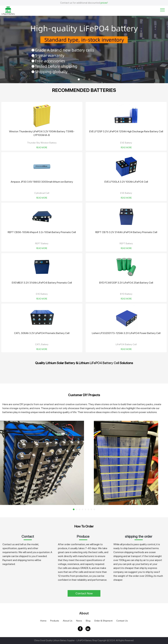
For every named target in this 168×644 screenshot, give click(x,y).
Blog (88, 621)
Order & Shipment (103, 621)
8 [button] (94, 509)
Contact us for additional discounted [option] (84, 3)
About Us (68, 621)
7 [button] (91, 509)
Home (43, 621)
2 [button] (84, 79)
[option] (84, 49)
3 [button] (89, 79)
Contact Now (84, 593)
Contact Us (122, 621)
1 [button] (79, 79)
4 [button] (83, 509)
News (79, 621)
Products (55, 621)
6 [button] (88, 509)
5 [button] (85, 509)
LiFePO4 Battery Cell (104, 363)
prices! (104, 3)
